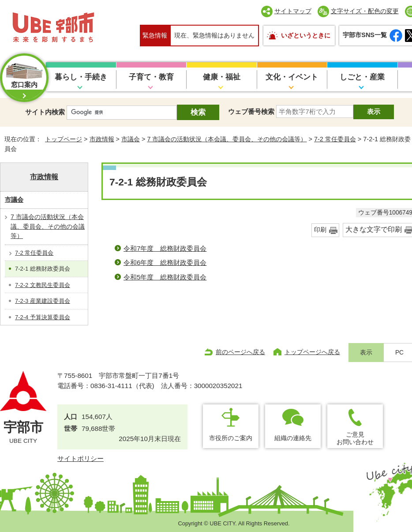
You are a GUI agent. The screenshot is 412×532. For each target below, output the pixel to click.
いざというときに (306, 35)
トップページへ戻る (312, 352)
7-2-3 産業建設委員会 (43, 301)
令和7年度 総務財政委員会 (165, 248)
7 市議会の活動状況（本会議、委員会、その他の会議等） (227, 139)
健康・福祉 (222, 77)
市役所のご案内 (231, 438)
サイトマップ (293, 11)
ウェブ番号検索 (251, 111)
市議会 (131, 139)
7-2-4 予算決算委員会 (43, 317)
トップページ (64, 139)
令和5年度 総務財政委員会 (165, 277)
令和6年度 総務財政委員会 (165, 262)
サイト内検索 (45, 112)
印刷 (320, 230)
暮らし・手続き (81, 77)
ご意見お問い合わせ (355, 438)
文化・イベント (292, 77)
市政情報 (102, 139)
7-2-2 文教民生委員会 (43, 285)
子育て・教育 (151, 77)
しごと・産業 (362, 77)
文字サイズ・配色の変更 (365, 11)
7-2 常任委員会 (335, 139)
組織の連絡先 (293, 438)
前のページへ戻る (240, 352)
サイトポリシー (81, 458)
